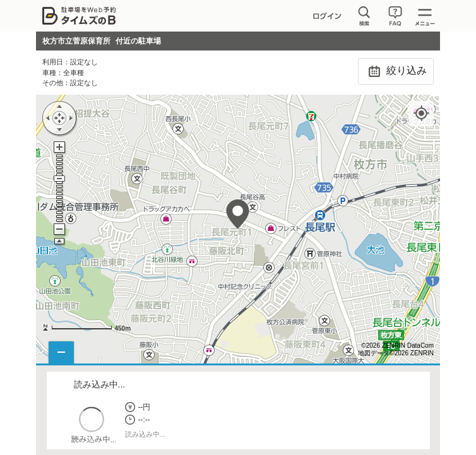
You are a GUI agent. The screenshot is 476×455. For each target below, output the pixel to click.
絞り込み (396, 71)
